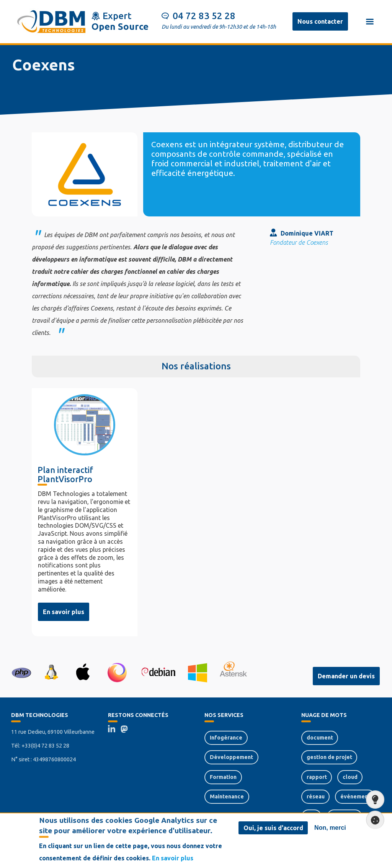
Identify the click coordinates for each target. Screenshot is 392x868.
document (320, 738)
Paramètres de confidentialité (373, 820)
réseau (316, 796)
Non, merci (330, 828)
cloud (350, 777)
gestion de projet (329, 757)
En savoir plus (64, 612)
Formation (223, 777)
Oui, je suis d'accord (273, 828)
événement (355, 796)
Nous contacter (320, 21)
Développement (231, 757)
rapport (317, 777)
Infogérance (226, 738)
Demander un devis (346, 676)
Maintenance (227, 796)
